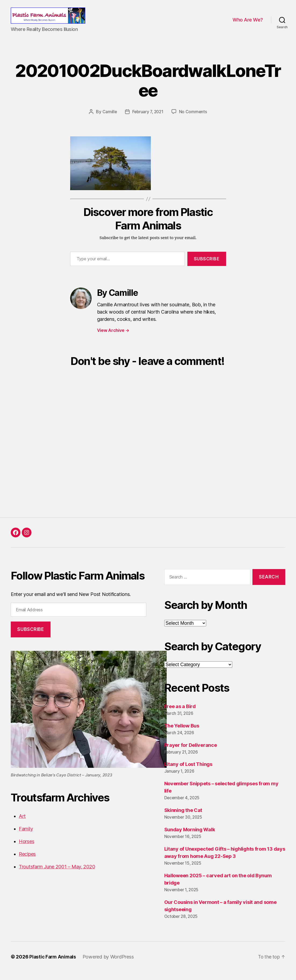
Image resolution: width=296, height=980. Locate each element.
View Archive (113, 338)
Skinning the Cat (183, 818)
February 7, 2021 (148, 120)
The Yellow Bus (182, 734)
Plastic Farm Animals (54, 965)
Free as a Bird (180, 714)
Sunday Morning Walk (190, 838)
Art (22, 824)
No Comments (194, 120)
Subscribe (207, 267)
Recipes (27, 862)
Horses (26, 849)
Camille (108, 120)
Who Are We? (248, 24)
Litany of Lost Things (188, 772)
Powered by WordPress (110, 965)
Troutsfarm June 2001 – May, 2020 (57, 874)
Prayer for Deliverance (191, 753)
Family (26, 837)
